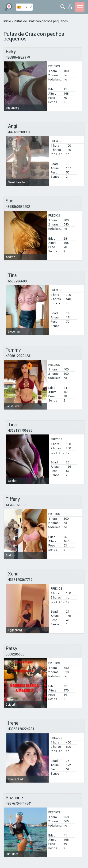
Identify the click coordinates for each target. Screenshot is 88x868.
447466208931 (19, 132)
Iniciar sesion (70, 7)
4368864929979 (18, 57)
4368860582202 (18, 207)
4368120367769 (20, 580)
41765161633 (16, 505)
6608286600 (17, 281)
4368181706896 (20, 430)
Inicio (8, 21)
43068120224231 (19, 356)
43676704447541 (19, 804)
